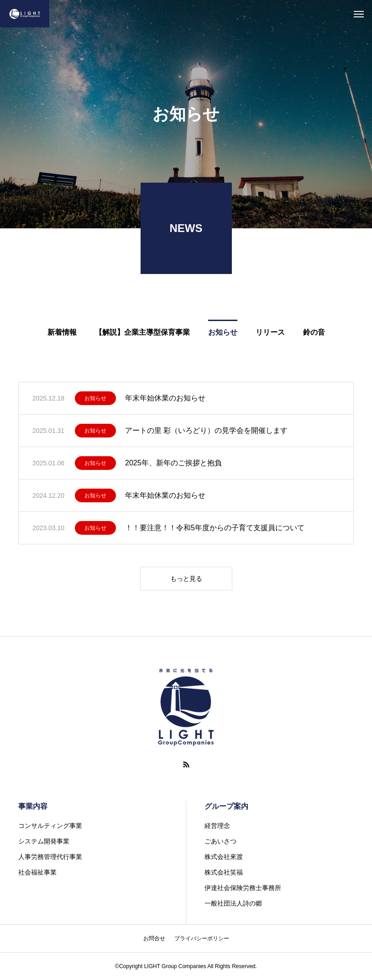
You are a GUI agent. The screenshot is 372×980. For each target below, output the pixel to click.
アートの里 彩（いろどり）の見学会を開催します (206, 430)
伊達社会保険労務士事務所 (243, 888)
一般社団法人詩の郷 (233, 903)
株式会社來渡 (224, 857)
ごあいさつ (220, 841)
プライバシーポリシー (202, 938)
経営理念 (217, 826)
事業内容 (33, 806)
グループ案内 (226, 806)
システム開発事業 (44, 841)
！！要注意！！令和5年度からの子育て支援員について (215, 528)
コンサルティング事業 (50, 826)
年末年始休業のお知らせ (165, 398)
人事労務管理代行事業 (50, 857)
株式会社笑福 (224, 872)
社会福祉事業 (37, 872)
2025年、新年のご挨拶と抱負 (173, 463)
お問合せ (154, 938)
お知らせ (95, 398)
